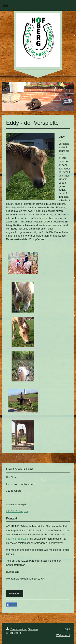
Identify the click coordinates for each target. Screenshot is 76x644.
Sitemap (33, 629)
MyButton (15, 594)
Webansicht (63, 635)
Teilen (12, 605)
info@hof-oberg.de (17, 511)
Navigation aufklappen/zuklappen (38, 5)
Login (67, 629)
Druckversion (16, 629)
